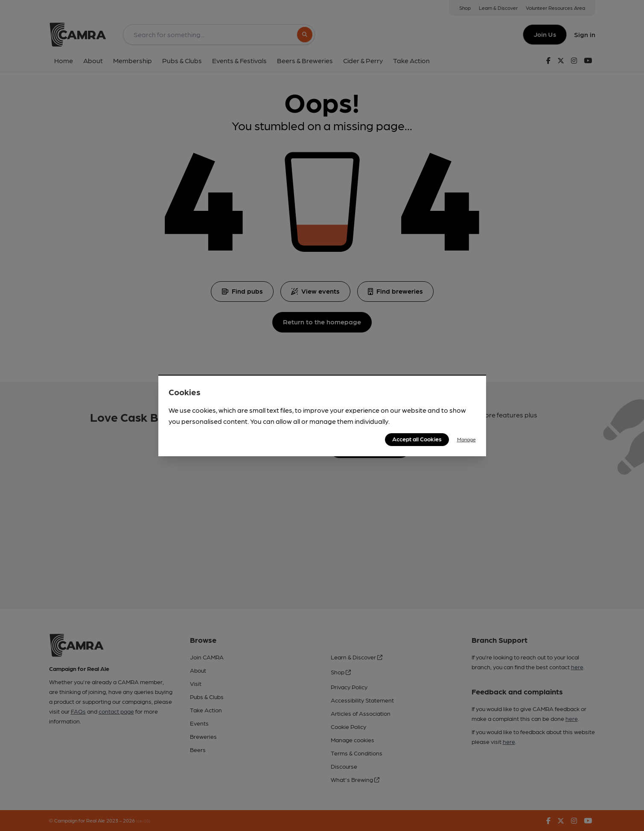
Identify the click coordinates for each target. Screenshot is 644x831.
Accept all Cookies (417, 439)
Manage (466, 439)
